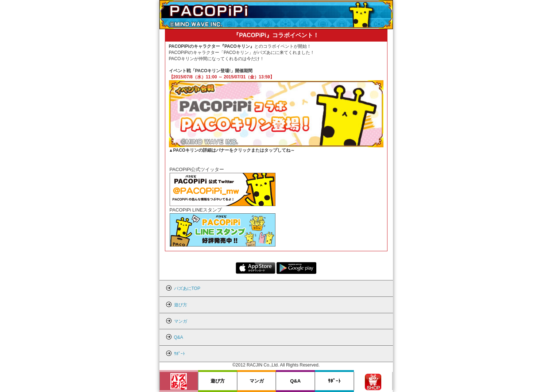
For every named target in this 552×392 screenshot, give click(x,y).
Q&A (295, 381)
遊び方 (218, 381)
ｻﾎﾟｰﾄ (334, 381)
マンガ (257, 381)
